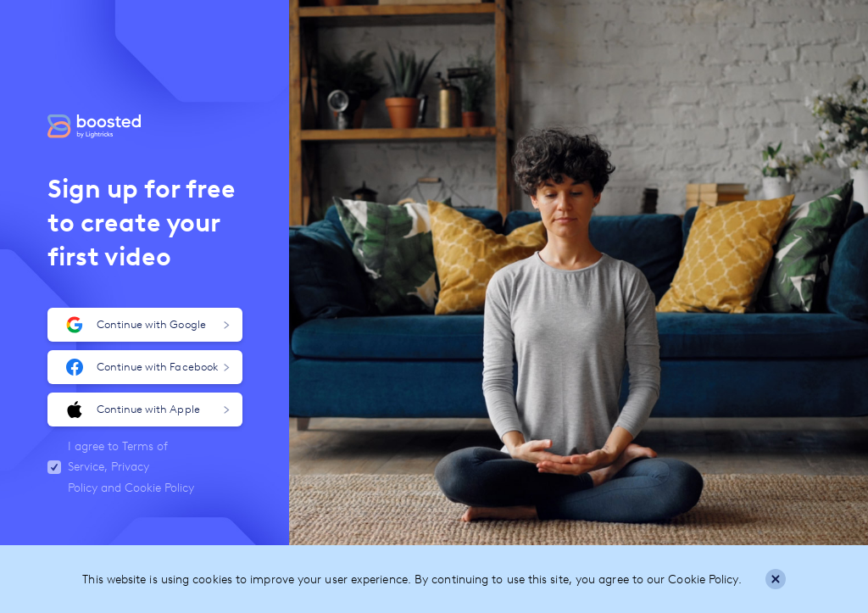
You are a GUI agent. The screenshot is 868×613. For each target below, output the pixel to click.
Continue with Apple (148, 410)
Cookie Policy (159, 488)
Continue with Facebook (148, 367)
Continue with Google (148, 325)
